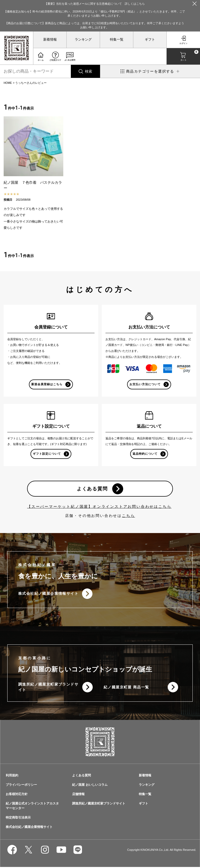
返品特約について (145, 454)
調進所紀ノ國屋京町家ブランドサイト (46, 688)
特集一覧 (117, 40)
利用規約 (12, 776)
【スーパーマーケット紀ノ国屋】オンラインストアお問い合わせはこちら (99, 507)
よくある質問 (92, 489)
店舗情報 (78, 795)
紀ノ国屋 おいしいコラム (90, 786)
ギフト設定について (47, 454)
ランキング (83, 40)
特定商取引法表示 (18, 819)
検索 (89, 71)
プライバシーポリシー (21, 786)
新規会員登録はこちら (47, 384)
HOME (8, 83)
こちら (128, 516)
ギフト (150, 40)
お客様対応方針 (17, 795)
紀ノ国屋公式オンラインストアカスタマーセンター (32, 807)
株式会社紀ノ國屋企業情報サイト (48, 594)
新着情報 (50, 40)
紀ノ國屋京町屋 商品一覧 (126, 688)
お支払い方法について (145, 384)
